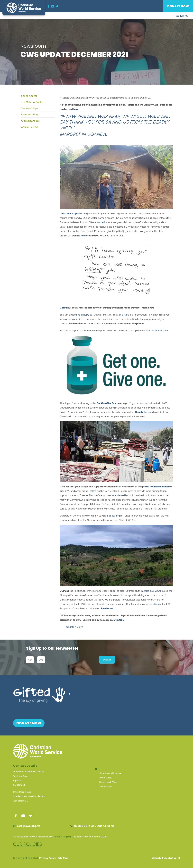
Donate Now (178, 6)
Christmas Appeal (31, 121)
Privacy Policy (48, 858)
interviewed (118, 495)
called (93, 491)
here (76, 109)
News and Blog (29, 114)
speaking (154, 604)
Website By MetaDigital (166, 858)
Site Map (63, 858)
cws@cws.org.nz (28, 826)
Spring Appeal (29, 96)
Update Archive (75, 627)
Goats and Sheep (160, 330)
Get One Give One (106, 403)
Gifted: (64, 308)
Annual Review (30, 127)
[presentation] (71, 660)
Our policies (28, 844)
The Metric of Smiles (32, 102)
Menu (182, 16)
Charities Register (63, 837)
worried (101, 222)
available (119, 620)
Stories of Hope (30, 108)
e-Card (126, 315)
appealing (114, 516)
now (83, 235)
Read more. (107, 608)
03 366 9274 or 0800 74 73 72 (94, 826)
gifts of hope (82, 315)
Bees (89, 330)
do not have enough (157, 486)
